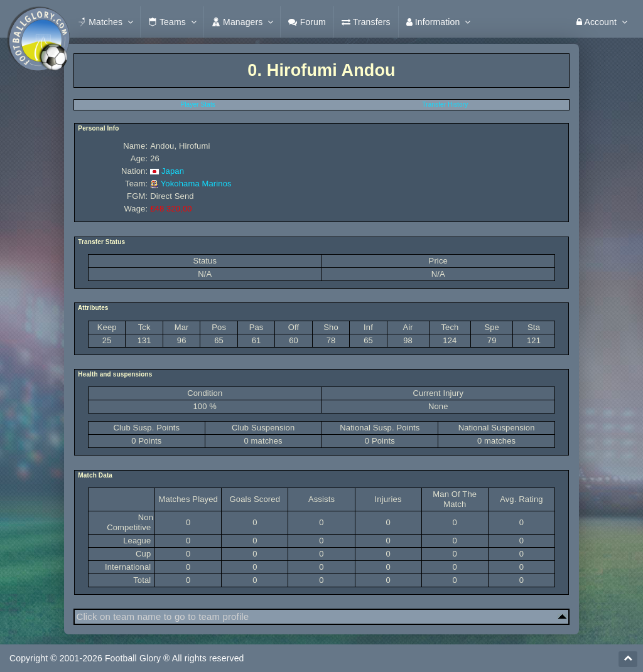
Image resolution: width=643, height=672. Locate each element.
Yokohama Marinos (196, 184)
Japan (173, 171)
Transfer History (445, 104)
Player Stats (198, 104)
